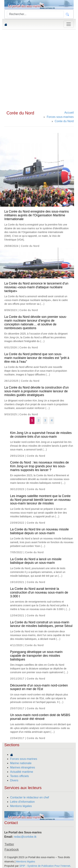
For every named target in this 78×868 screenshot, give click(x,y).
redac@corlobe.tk (25, 837)
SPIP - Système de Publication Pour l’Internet (45, 866)
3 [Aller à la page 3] (45, 420)
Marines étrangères (23, 767)
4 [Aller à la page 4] (52, 420)
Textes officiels (19, 776)
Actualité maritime (22, 772)
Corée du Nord (20, 113)
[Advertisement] (39, 70)
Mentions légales (21, 806)
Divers (14, 780)
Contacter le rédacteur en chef (30, 797)
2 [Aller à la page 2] (39, 420)
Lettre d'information (22, 802)
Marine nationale (21, 763)
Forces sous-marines (24, 759)
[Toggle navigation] (69, 24)
